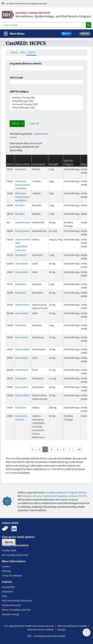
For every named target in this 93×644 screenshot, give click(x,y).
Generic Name (23, 164)
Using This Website (12, 575)
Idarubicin (21, 284)
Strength (54, 164)
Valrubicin (21, 407)
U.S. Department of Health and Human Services (29, 626)
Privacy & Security (11, 605)
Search (16, 123)
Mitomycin (21, 169)
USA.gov (61, 629)
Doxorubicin (22, 263)
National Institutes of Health (72, 626)
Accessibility (8, 587)
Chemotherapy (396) (47, 101)
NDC (23, 52)
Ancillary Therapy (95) (47, 98)
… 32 (78, 449)
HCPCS (32, 52)
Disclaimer (7, 591)
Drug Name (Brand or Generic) (26, 63)
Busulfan (20, 205)
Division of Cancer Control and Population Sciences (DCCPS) (55, 496)
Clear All (34, 123)
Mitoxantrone (22, 231)
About (14, 52)
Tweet (75, 34)
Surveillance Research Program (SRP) (64, 492)
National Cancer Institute (40, 629)
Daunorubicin (23, 305)
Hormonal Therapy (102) (47, 104)
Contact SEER (9, 550)
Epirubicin (21, 255)
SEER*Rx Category (19, 91)
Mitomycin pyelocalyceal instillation (22, 185)
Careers (6, 566)
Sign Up (9, 542)
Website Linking (10, 614)
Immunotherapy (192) (47, 108)
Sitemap (6, 571)
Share (67, 34)
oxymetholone (23, 222)
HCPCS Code (16, 78)
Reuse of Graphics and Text (16, 610)
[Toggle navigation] (14, 34)
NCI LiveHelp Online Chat (15, 555)
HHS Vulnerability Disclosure (17, 600)
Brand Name (39, 164)
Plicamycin (21, 378)
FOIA (4, 596)
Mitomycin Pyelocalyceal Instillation (22, 197)
